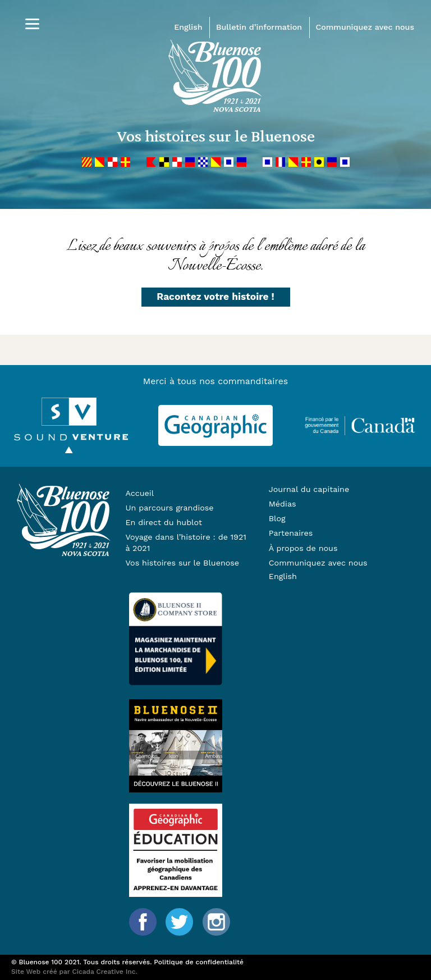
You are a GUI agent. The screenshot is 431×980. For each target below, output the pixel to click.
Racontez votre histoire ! (215, 297)
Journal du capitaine (309, 489)
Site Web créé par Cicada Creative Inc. (74, 972)
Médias (283, 504)
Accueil (139, 493)
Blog (277, 518)
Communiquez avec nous (365, 27)
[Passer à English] (331, 576)
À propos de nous (303, 548)
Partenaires (291, 533)
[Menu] (32, 24)
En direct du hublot (163, 522)
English (188, 27)
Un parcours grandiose (169, 508)
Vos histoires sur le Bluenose (182, 563)
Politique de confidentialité (199, 962)
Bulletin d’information (259, 27)
